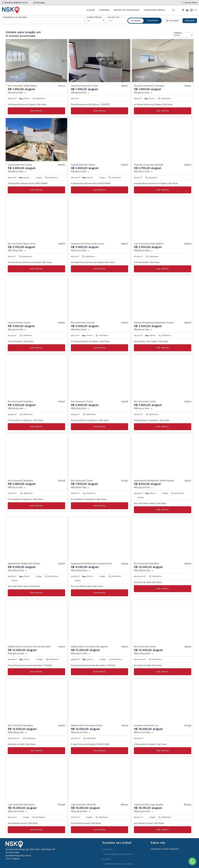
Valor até (114, 17)
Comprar (104, 10)
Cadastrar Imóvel (154, 10)
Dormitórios (94, 17)
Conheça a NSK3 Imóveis (165, 849)
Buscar (190, 21)
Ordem (178, 33)
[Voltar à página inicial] (11, 10)
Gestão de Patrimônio (127, 10)
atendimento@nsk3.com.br (16, 3)
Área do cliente (191, 3)
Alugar (91, 10)
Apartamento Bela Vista (119, 854)
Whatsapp (40, 3)
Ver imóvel (36, 111)
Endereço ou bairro (15, 17)
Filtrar (172, 21)
